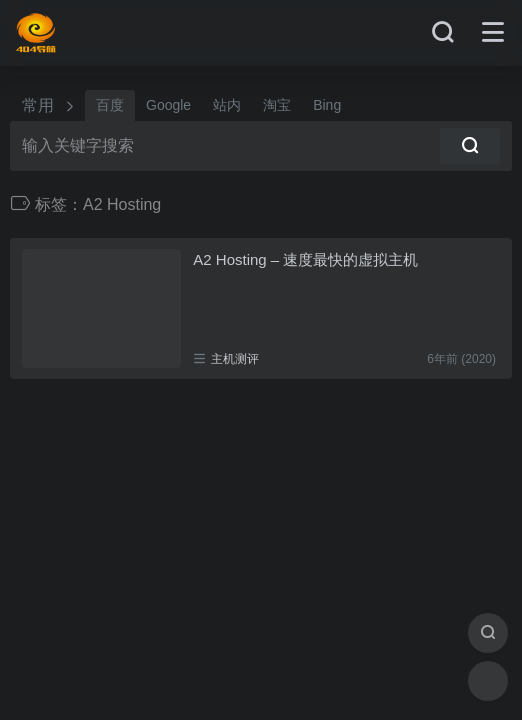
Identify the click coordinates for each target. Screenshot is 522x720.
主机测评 (235, 359)
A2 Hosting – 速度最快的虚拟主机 (305, 259)
